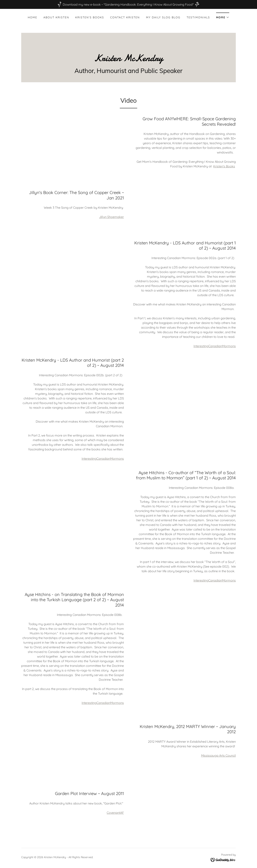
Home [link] (33, 17)
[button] (223, 16)
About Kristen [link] (56, 17)
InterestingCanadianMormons (215, 346)
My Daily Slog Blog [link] (163, 17)
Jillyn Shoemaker (112, 217)
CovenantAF (115, 813)
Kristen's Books (224, 166)
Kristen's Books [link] (90, 17)
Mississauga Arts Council (218, 755)
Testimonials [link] (198, 17)
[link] (128, 60)
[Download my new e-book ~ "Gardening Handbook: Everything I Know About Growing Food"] (128, 4)
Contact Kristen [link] (125, 17)
